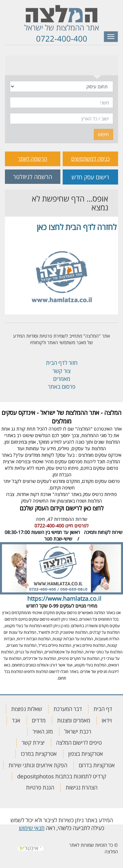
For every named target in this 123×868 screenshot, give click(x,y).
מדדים (39, 720)
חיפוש (103, 134)
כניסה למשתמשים (90, 159)
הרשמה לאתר (33, 159)
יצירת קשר (33, 743)
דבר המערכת (68, 709)
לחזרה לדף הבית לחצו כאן (77, 227)
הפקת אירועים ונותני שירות (38, 765)
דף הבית (103, 709)
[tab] (97, 64)
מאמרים (62, 379)
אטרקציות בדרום (97, 765)
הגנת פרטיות (40, 787)
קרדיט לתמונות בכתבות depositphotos (62, 776)
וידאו (107, 720)
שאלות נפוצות (27, 709)
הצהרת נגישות (82, 787)
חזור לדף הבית (62, 363)
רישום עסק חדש (90, 177)
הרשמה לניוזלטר (33, 177)
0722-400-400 (62, 38)
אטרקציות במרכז (39, 754)
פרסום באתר (62, 387)
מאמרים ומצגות (74, 720)
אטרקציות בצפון (86, 754)
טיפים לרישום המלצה (79, 743)
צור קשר (61, 371)
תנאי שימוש (32, 828)
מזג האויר (43, 731)
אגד (16, 720)
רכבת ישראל (78, 731)
